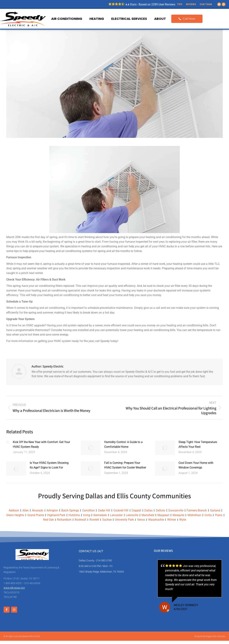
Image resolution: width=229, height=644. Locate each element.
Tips (180, 4)
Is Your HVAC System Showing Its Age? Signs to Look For (49, 465)
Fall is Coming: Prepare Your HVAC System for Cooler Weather (125, 465)
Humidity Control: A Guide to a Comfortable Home (123, 444)
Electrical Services (129, 19)
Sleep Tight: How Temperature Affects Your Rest (198, 444)
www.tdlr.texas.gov (14, 588)
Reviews (191, 4)
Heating (97, 19)
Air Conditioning (67, 19)
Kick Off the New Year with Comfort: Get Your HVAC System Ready (41, 444)
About (160, 19)
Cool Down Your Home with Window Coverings (196, 465)
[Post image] (8, 442)
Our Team (206, 4)
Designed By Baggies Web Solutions (210, 636)
